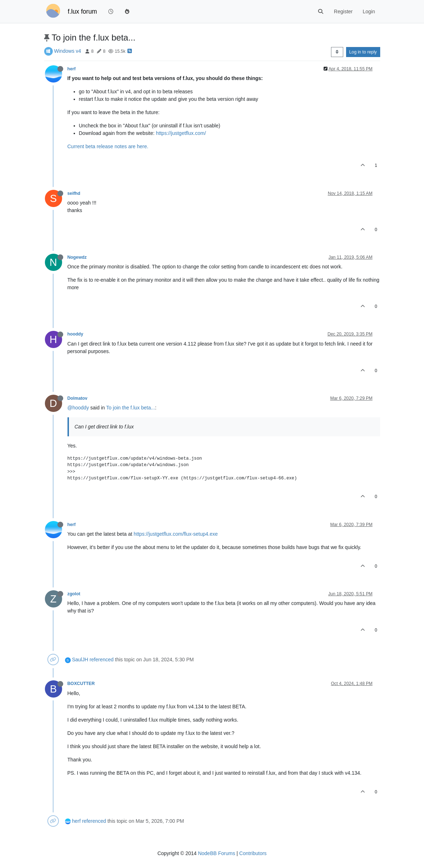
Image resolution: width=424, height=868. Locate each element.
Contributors (253, 853)
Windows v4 (67, 51)
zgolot (74, 594)
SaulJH (80, 660)
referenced (101, 660)
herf (72, 69)
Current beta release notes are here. (108, 146)
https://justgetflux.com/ (181, 133)
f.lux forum (83, 11)
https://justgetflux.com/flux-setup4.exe (176, 534)
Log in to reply (363, 52)
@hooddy (78, 408)
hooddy (75, 334)
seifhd (74, 193)
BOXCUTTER (81, 684)
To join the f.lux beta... (131, 408)
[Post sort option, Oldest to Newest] (337, 52)
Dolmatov (78, 398)
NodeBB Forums (216, 853)
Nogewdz (77, 257)
